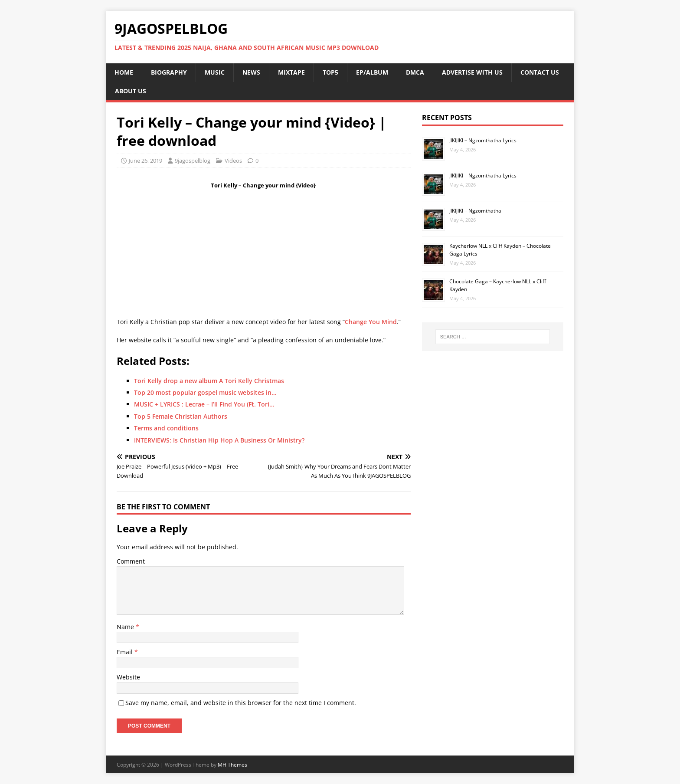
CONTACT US (540, 72)
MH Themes (232, 765)
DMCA (415, 72)
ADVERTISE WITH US (472, 72)
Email (126, 652)
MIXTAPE (291, 72)
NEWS (251, 72)
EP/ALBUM (372, 72)
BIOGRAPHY (169, 72)
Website (128, 677)
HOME (124, 72)
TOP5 (330, 72)
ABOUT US (131, 91)
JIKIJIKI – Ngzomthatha (475, 211)
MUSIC (215, 72)
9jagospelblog (193, 161)
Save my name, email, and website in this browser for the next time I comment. (241, 703)
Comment (131, 561)
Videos (233, 161)
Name (126, 627)
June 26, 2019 (145, 161)
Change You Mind (371, 322)
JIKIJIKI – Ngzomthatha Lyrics (483, 140)
